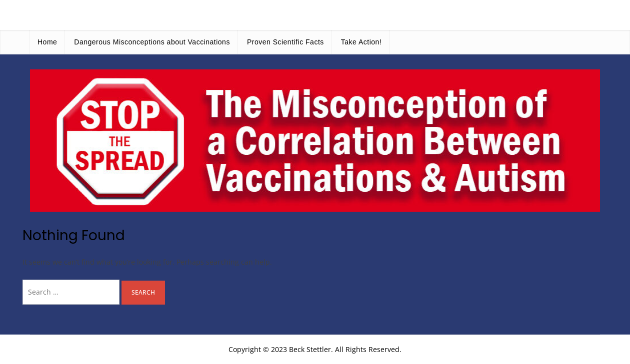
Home (47, 42)
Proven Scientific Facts (285, 42)
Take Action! (361, 42)
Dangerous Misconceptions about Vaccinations (152, 42)
